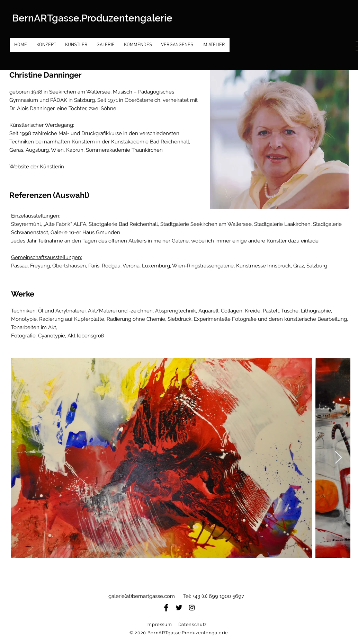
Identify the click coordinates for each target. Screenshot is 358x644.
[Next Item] (338, 458)
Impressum (159, 624)
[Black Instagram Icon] (192, 608)
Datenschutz (193, 624)
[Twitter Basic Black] (179, 608)
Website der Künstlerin (37, 167)
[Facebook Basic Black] (166, 608)
